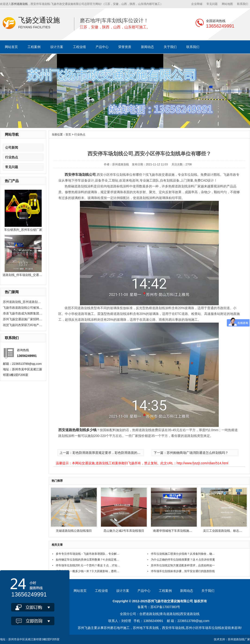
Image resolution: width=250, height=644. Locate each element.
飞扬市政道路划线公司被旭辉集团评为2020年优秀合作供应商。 (23, 308)
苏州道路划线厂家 (239, 639)
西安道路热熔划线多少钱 (77, 430)
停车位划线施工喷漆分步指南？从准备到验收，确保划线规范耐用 (184, 554)
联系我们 (243, 4)
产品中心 (102, 47)
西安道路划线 (190, 614)
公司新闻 (12, 147)
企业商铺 (197, 4)
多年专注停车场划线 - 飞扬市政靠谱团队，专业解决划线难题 (89, 554)
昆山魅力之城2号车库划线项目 (124, 531)
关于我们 (170, 47)
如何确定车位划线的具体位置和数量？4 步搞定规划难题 (89, 560)
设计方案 (57, 47)
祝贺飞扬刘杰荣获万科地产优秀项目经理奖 (23, 325)
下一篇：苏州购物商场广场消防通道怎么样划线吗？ (191, 453)
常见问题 (212, 4)
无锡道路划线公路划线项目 (74, 531)
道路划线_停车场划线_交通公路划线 (27, 275)
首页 (68, 135)
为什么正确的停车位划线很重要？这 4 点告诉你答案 (183, 560)
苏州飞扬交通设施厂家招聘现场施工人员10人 (23, 319)
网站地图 (227, 4)
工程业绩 (79, 47)
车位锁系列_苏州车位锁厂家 (23, 230)
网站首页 (11, 47)
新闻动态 (147, 47)
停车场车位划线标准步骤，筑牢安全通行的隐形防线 (183, 571)
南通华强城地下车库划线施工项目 (176, 531)
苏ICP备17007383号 (165, 607)
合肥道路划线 (149, 614)
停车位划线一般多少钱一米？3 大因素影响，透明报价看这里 (89, 571)
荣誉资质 (125, 47)
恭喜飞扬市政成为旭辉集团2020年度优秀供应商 (23, 313)
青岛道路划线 (169, 614)
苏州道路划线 (19, 4)
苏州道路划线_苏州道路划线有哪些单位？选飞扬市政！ (23, 302)
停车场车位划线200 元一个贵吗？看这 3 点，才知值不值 (89, 565)
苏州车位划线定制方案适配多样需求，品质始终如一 (183, 565)
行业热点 (12, 157)
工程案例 (34, 47)
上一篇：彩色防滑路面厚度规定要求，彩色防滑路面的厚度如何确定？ (110, 453)
